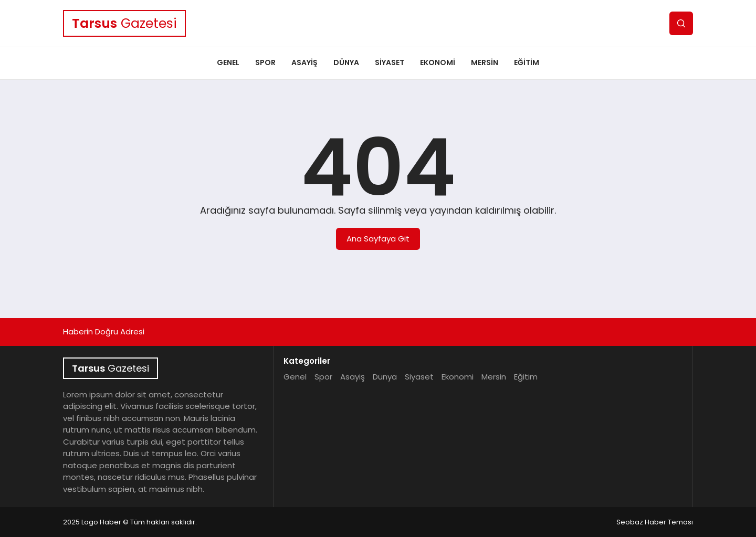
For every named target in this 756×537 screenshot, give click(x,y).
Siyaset (390, 62)
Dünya (346, 62)
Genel (228, 62)
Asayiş (304, 62)
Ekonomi (438, 62)
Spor (265, 62)
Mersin (485, 62)
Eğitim (527, 62)
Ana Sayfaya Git (378, 239)
